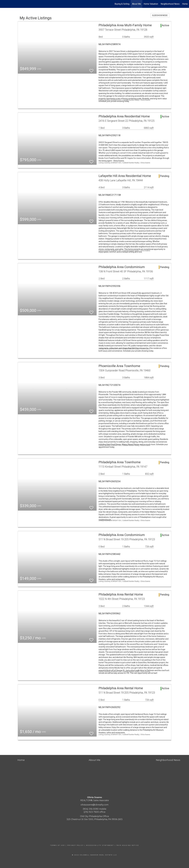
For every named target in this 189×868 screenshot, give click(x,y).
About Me (136, 4)
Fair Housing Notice (128, 845)
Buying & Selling (122, 4)
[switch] (91, 69)
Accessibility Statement (100, 845)
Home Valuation (151, 4)
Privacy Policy (76, 845)
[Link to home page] (3, 4)
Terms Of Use (58, 845)
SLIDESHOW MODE (160, 15)
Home (185, 4)
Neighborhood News (170, 4)
